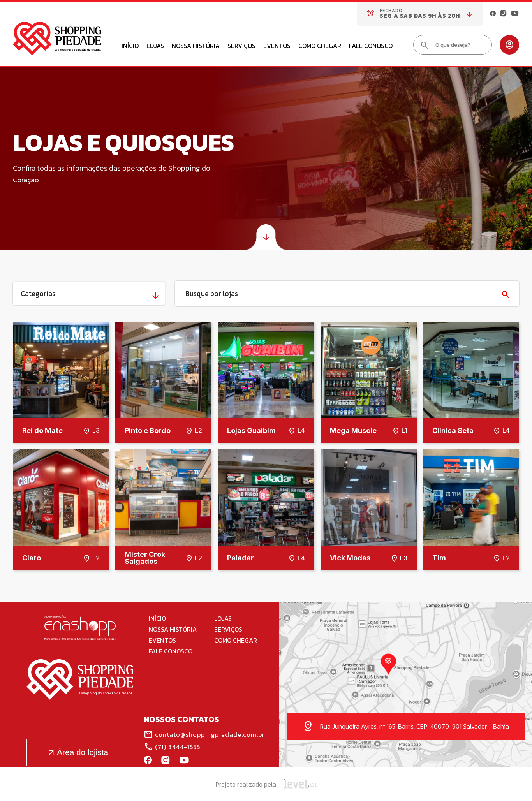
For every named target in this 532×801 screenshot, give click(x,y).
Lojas (155, 46)
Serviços (241, 46)
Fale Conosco (371, 46)
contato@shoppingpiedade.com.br (204, 734)
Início (130, 46)
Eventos (277, 46)
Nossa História (196, 46)
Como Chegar (320, 46)
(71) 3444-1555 (172, 747)
